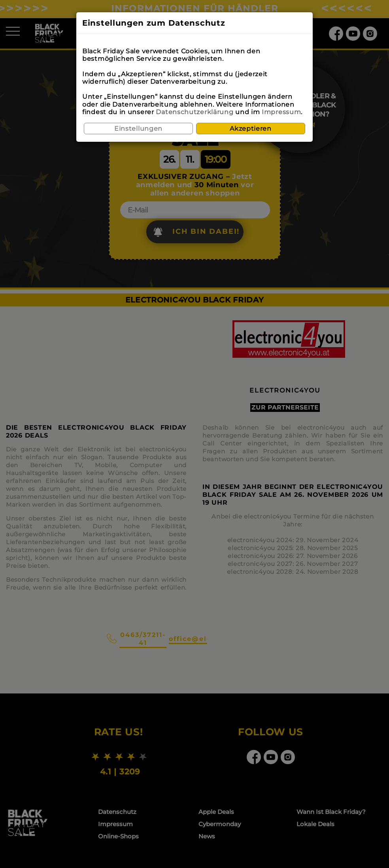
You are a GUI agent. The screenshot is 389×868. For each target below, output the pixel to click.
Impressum (281, 112)
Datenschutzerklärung (194, 112)
